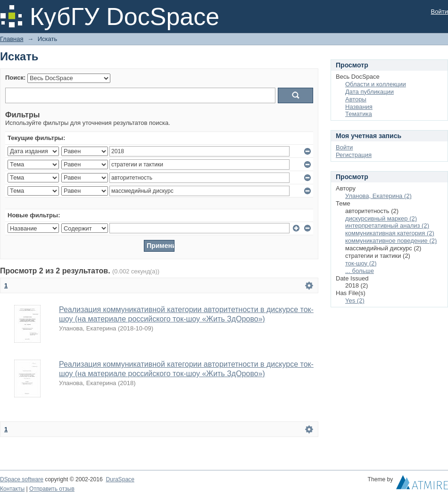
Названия (359, 107)
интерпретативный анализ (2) (387, 226)
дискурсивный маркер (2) (381, 218)
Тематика (359, 114)
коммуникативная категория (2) (390, 233)
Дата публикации (369, 92)
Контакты (12, 489)
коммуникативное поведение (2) (391, 241)
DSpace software (22, 479)
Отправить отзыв (52, 489)
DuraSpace (120, 479)
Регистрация (354, 155)
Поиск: (15, 78)
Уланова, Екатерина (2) (378, 196)
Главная (12, 39)
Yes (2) (355, 301)
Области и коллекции (376, 84)
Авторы (356, 99)
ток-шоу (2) (361, 263)
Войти (440, 12)
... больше (360, 271)
